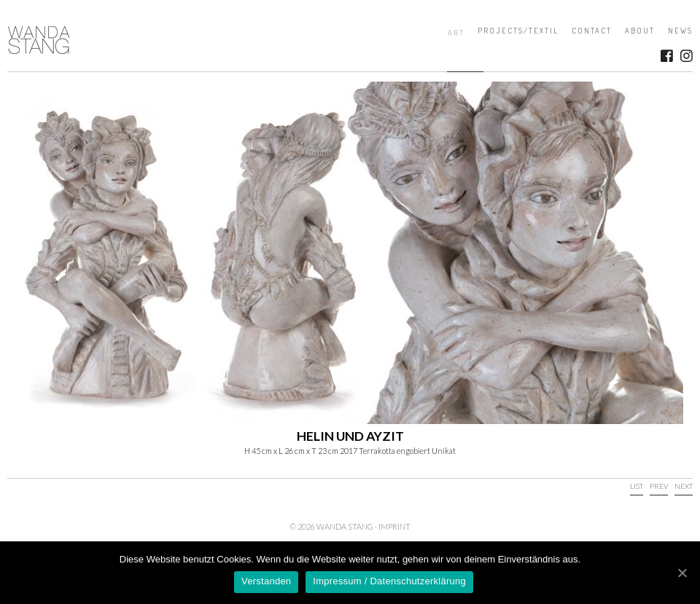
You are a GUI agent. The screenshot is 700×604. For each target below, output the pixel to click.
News (680, 31)
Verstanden (266, 581)
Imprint (394, 526)
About (640, 31)
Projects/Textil (518, 31)
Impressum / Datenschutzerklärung (389, 581)
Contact (592, 31)
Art (456, 33)
